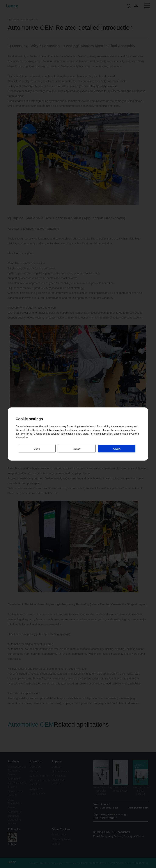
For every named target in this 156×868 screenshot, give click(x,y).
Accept (117, 449)
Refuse (77, 449)
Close (37, 449)
